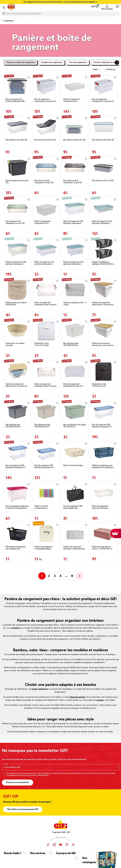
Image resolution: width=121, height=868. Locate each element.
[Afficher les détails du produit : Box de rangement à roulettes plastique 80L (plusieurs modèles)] (17, 86)
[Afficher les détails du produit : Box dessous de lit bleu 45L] (104, 127)
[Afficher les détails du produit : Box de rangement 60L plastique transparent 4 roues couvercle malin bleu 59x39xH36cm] (17, 452)
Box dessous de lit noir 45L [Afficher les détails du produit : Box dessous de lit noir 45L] (45, 140)
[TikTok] (73, 845)
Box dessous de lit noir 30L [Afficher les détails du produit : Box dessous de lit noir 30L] (103, 181)
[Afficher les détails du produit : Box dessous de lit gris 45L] (17, 127)
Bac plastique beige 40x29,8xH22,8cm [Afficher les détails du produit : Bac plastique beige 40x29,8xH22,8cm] (42, 426)
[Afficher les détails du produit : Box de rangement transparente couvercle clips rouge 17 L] (104, 86)
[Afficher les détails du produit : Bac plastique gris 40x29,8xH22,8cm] (17, 412)
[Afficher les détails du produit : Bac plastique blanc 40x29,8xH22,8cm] (75, 330)
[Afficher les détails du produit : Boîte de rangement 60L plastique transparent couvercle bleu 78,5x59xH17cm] (104, 208)
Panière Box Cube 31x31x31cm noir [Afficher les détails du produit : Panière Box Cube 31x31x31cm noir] (99, 385)
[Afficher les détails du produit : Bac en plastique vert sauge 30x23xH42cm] (75, 412)
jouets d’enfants (40, 689)
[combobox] (60, 14)
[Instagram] (54, 845)
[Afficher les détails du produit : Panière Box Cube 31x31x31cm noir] (104, 371)
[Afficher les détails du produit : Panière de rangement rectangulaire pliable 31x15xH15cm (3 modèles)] (46, 534)
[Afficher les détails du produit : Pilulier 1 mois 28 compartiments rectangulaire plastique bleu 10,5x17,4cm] (46, 493)
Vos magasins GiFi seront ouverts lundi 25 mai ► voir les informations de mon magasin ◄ (60, 2)
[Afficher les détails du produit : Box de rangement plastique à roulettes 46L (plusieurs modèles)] (17, 493)
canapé (100, 700)
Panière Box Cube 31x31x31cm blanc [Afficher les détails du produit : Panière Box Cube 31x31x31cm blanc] (42, 344)
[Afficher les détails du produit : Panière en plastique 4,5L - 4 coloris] (75, 290)
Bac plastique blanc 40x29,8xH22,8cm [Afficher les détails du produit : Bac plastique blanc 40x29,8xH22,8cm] (71, 344)
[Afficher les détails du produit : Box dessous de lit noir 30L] (104, 168)
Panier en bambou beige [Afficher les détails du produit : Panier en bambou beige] (73, 465)
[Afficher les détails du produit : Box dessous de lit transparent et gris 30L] (75, 168)
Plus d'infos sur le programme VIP (23, 809)
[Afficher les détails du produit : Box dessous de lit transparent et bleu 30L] (46, 168)
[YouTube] (61, 845)
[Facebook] (48, 845)
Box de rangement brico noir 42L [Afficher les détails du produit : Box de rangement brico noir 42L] (17, 182)
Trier (95, 70)
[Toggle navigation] (4, 8)
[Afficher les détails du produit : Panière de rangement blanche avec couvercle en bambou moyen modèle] (104, 330)
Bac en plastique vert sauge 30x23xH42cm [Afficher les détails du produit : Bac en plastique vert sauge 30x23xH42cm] (75, 426)
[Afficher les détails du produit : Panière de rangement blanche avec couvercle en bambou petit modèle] (17, 371)
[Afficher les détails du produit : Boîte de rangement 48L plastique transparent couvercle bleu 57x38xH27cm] (75, 208)
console (15, 628)
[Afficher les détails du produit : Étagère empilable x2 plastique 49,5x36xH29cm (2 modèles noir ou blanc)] (104, 249)
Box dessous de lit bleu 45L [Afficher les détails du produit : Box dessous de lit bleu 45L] (103, 140)
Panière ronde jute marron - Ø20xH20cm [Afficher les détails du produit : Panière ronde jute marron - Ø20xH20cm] (17, 304)
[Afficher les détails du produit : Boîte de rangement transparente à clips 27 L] (75, 371)
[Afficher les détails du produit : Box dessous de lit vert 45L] (75, 127)
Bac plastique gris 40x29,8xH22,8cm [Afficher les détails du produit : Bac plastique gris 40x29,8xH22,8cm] (13, 426)
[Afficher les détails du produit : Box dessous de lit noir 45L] (46, 127)
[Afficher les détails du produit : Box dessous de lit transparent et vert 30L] (17, 208)
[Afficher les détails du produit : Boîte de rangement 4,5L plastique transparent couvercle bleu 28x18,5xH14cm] (75, 249)
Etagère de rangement (52, 62)
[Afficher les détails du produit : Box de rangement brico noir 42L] (17, 168)
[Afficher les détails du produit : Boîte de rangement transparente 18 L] (46, 208)
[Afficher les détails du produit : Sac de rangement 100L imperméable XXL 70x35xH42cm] (75, 493)
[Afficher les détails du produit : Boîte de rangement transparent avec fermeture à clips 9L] (46, 371)
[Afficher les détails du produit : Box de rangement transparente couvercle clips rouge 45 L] (46, 86)
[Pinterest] (67, 845)
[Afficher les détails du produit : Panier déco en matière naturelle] (17, 330)
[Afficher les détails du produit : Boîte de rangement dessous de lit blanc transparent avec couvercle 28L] (104, 493)
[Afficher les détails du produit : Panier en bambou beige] (75, 452)
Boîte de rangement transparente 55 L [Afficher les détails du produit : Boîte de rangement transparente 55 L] (71, 100)
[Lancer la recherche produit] (4, 14)
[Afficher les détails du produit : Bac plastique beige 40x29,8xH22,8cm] (46, 412)
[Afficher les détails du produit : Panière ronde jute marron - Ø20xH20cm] (17, 290)
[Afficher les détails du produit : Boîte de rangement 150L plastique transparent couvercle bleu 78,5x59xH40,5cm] (17, 249)
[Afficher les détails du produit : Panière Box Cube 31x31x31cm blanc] (46, 330)
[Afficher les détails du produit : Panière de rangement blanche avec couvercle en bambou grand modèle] (104, 290)
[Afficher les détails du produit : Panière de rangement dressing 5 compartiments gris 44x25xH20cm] (75, 534)
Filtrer (111, 70)
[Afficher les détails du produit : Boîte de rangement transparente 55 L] (75, 86)
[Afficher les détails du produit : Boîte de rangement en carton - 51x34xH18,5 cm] (104, 534)
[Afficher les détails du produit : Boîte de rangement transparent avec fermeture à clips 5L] (46, 290)
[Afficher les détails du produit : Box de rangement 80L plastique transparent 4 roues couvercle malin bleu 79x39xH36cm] (104, 412)
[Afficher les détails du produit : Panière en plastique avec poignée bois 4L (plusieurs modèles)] (104, 452)
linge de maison (78, 697)
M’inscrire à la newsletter (18, 782)
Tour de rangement (78, 62)
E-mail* (6, 764)
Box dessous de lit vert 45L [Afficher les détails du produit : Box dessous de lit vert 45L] (75, 140)
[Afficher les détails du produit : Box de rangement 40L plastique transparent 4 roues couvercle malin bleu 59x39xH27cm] (46, 452)
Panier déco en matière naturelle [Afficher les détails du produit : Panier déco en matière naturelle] (15, 344)
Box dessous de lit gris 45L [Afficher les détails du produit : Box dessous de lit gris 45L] (17, 140)
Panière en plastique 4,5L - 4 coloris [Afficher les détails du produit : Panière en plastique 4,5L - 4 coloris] (75, 304)
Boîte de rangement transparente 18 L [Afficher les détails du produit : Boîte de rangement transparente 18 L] (43, 222)
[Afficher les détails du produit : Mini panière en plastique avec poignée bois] (17, 534)
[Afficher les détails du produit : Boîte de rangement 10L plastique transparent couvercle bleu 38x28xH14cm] (46, 249)
